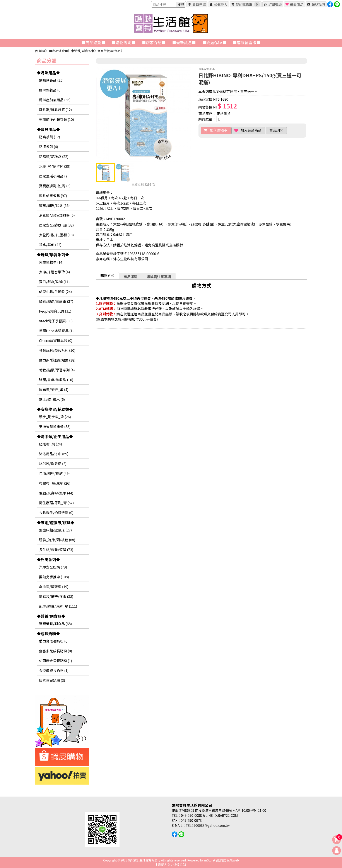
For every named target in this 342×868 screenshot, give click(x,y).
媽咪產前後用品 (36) (55, 100)
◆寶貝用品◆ (48, 129)
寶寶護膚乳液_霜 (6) (55, 186)
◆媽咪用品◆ (48, 73)
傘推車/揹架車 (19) (54, 587)
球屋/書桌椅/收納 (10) (56, 380)
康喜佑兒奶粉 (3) (52, 680)
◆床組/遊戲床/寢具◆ (56, 522)
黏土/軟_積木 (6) (52, 399)
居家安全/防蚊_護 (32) (56, 225)
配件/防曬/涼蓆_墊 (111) (58, 606)
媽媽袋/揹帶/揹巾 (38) (56, 596)
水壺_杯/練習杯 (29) (55, 166)
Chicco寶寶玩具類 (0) (56, 340)
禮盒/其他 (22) (50, 245)
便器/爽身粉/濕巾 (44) (56, 493)
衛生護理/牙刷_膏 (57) (56, 503)
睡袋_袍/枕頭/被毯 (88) (57, 540)
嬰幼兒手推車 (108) (54, 577)
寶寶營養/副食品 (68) (55, 624)
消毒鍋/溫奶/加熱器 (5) (57, 215)
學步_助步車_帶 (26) (55, 417)
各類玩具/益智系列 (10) (57, 350)
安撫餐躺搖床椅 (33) (55, 426)
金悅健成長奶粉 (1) (54, 670)
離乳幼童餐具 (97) (53, 196)
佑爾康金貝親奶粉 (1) (56, 661)
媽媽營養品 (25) (51, 80)
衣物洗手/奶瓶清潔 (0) (56, 513)
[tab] (107, 275)
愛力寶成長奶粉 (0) (54, 641)
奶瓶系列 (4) (49, 147)
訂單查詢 (275, 4)
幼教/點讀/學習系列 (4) (57, 370)
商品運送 (130, 277)
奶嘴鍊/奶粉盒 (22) (54, 156)
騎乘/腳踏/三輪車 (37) (56, 301)
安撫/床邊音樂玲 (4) (55, 272)
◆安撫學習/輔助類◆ (55, 409)
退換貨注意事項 (159, 277)
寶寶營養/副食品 (109, 51)
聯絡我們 (318, 4)
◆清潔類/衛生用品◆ (55, 436)
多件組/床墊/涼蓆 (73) (56, 550)
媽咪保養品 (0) (50, 90)
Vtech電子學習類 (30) (56, 321)
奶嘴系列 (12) (50, 137)
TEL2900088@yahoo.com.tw (208, 825)
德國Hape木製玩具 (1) (56, 331)
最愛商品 (297, 4)
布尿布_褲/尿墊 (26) (55, 483)
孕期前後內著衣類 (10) (56, 119)
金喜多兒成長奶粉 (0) (56, 651)
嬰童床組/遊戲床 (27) (55, 530)
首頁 (42, 51)
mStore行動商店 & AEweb (221, 860)
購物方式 (107, 276)
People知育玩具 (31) (55, 311)
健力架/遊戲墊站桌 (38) (57, 360)
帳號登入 (221, 4)
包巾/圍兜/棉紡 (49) (54, 473)
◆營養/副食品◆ (82, 51)
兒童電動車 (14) (51, 262)
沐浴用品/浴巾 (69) (54, 454)
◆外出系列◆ (48, 559)
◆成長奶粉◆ (48, 634)
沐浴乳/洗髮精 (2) (53, 464)
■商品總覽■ (58, 51)
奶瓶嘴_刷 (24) (50, 444)
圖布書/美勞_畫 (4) (54, 389)
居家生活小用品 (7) (54, 176)
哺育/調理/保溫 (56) (54, 205)
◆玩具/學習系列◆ (53, 255)
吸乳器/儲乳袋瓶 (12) (55, 110)
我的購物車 (248, 4)
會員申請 (199, 4)
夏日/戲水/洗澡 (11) (54, 282)
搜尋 (181, 4)
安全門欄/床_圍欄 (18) (56, 235)
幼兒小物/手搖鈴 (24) (55, 291)
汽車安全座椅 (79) (53, 567)
